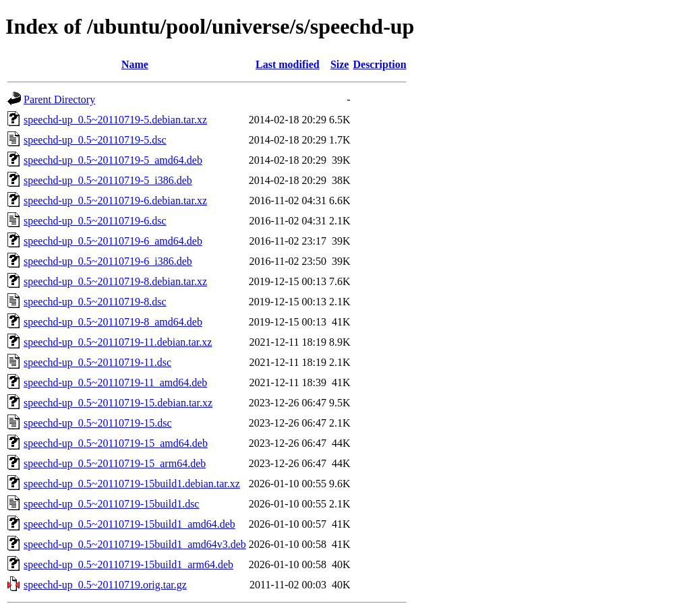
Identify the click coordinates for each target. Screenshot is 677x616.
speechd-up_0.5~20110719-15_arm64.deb (115, 463)
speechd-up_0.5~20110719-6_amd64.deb (113, 241)
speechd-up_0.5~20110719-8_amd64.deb (113, 322)
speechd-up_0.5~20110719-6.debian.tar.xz (115, 201)
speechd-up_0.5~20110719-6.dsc (95, 221)
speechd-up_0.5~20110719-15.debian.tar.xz (118, 403)
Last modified (288, 64)
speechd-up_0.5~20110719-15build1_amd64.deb (129, 524)
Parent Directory (59, 99)
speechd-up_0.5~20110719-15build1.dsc (111, 504)
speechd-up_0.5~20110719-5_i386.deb (108, 180)
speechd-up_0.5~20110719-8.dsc (95, 302)
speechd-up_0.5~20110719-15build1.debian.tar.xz (132, 484)
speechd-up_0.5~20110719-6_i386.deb (108, 261)
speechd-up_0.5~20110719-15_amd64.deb (116, 443)
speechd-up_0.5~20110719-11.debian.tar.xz (118, 342)
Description (379, 64)
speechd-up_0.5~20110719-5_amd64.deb (113, 160)
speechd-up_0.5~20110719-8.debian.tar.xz (115, 281)
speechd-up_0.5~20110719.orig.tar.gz (105, 585)
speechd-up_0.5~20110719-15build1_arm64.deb (128, 564)
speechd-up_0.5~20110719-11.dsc (97, 362)
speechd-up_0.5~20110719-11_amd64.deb (115, 382)
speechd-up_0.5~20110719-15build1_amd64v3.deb (135, 544)
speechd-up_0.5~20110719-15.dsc (98, 423)
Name (135, 64)
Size (340, 64)
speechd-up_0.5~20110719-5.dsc (95, 140)
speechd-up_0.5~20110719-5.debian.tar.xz (115, 120)
